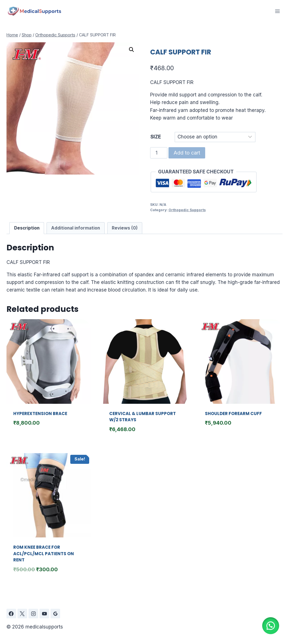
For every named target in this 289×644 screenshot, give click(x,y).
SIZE (156, 137)
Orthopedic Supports (187, 210)
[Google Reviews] (55, 614)
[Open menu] (277, 11)
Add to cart (187, 153)
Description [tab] (27, 228)
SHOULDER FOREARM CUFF (233, 413)
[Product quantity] (159, 153)
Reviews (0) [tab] (125, 228)
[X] (22, 614)
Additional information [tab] (75, 228)
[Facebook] (11, 614)
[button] (132, 50)
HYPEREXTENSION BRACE (40, 413)
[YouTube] (44, 614)
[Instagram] (33, 614)
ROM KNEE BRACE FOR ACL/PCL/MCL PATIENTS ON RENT (44, 553)
